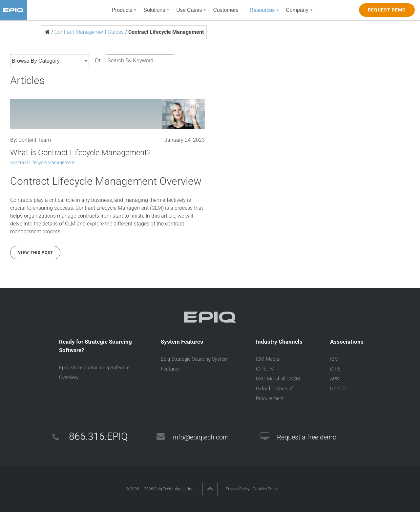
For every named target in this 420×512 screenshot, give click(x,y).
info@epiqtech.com (201, 437)
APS (335, 379)
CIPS (335, 369)
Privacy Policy (238, 489)
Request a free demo (307, 437)
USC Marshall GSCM (278, 379)
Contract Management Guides (89, 32)
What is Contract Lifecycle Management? (80, 153)
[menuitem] (122, 10)
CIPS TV (265, 369)
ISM (334, 359)
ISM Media (267, 359)
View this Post (35, 253)
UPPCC (338, 389)
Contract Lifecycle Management (42, 162)
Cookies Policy (265, 489)
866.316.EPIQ (98, 436)
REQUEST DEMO (387, 10)
